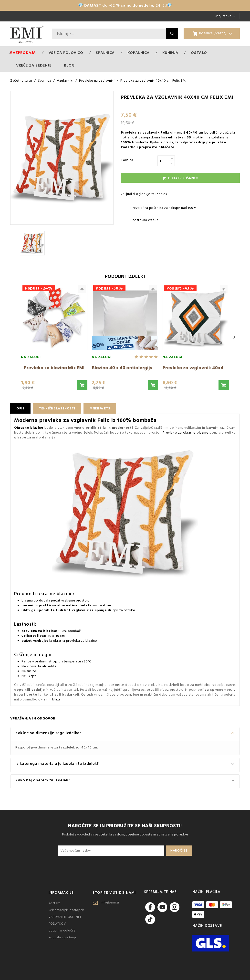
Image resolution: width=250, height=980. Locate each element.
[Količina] (163, 161)
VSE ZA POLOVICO (66, 53)
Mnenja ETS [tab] (104, 408)
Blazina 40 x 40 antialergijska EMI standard (140, 368)
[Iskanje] (109, 34)
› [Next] (234, 337)
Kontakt (54, 903)
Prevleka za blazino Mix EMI (54, 368)
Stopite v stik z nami (114, 893)
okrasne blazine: (56, 594)
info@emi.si (110, 902)
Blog (69, 65)
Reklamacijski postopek (66, 910)
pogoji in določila (62, 931)
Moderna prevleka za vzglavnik (55, 420)
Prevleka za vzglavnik (140, 133)
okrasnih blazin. (50, 699)
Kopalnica (139, 53)
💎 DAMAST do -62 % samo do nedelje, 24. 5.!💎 (125, 5)
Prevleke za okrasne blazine (185, 433)
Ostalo (199, 53)
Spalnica (105, 53)
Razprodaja (23, 53)
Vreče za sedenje (34, 65)
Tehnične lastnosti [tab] (59, 408)
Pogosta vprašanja (63, 937)
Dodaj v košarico (180, 178)
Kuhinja (170, 53)
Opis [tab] (21, 408)
